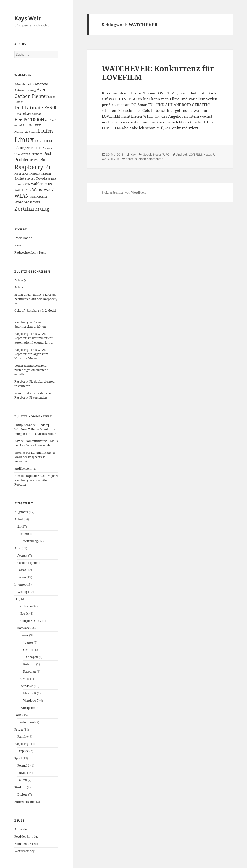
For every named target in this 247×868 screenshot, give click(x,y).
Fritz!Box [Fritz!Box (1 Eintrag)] (29, 125)
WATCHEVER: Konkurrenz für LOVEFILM (158, 73)
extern (25, 534)
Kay (17, 441)
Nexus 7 (209, 154)
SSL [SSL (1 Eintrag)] (33, 179)
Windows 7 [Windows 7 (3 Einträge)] (43, 189)
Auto (18, 548)
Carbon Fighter (28, 563)
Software (24, 628)
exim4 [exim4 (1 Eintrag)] (18, 125)
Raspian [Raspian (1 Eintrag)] (46, 174)
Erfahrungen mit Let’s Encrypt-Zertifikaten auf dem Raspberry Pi (36, 299)
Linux (24, 635)
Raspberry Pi (23, 744)
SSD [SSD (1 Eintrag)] (27, 179)
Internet (20, 585)
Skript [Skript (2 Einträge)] (19, 178)
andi (18, 469)
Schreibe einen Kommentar (144, 159)
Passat (22, 570)
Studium (20, 787)
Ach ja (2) (21, 280)
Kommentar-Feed (26, 844)
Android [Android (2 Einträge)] (41, 84)
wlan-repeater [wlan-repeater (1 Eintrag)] (38, 197)
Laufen (22, 780)
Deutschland (26, 722)
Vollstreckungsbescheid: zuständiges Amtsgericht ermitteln (31, 370)
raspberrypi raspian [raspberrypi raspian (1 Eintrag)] (27, 174)
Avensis (22, 556)
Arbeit (19, 519)
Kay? (18, 245)
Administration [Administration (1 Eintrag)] (24, 84)
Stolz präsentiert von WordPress (124, 192)
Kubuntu (29, 664)
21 (19, 527)
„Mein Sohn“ (23, 238)
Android (182, 154)
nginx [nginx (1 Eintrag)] (48, 148)
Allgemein (21, 512)
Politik (19, 715)
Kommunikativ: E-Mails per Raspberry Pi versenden (33, 395)
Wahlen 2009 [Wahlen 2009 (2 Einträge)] (41, 184)
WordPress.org (24, 851)
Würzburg (30, 541)
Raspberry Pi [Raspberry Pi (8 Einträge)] (32, 167)
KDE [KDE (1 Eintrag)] (38, 125)
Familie (23, 736)
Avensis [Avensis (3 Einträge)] (44, 90)
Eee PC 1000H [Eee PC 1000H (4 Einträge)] (29, 120)
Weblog (22, 592)
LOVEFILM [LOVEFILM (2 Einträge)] (43, 141)
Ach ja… (20, 287)
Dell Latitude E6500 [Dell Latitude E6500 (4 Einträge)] (36, 108)
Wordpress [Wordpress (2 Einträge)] (23, 202)
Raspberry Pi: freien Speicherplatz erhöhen (30, 324)
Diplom (22, 794)
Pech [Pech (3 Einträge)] (48, 153)
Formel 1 (24, 765)
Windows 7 (31, 700)
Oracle (25, 679)
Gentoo (28, 650)
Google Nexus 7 (31, 621)
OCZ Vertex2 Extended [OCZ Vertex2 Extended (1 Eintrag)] (29, 154)
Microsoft (30, 693)
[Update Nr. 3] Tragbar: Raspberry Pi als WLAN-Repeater (36, 480)
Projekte (23, 751)
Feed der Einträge (26, 836)
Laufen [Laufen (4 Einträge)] (45, 131)
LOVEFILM (195, 154)
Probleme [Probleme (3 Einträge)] (24, 160)
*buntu (28, 642)
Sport (18, 758)
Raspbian (30, 671)
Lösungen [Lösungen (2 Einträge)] (22, 148)
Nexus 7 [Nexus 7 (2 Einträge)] (38, 148)
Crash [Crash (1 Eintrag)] (52, 97)
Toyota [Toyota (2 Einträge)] (41, 178)
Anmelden (21, 829)
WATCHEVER (110, 159)
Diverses (20, 577)
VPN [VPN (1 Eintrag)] (27, 184)
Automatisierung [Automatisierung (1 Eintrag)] (25, 90)
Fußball (23, 773)
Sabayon (32, 657)
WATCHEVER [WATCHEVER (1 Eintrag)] (23, 190)
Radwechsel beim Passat (31, 253)
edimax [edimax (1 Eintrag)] (37, 114)
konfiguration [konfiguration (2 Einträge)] (26, 131)
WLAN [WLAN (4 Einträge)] (22, 196)
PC (16, 599)
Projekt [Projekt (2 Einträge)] (40, 160)
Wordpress (28, 708)
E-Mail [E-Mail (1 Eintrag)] (18, 114)
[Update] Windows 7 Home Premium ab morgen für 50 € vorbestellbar (35, 429)
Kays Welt (28, 18)
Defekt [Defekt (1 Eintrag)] (19, 102)
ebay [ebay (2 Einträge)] (27, 113)
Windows (27, 686)
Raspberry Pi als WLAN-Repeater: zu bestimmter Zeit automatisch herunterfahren (34, 338)
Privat (19, 729)
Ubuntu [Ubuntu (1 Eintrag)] (19, 184)
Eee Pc (24, 613)
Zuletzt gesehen (25, 802)
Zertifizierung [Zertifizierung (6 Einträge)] (32, 209)
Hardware (24, 606)
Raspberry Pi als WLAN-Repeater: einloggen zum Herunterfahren (31, 354)
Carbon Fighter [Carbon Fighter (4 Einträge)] (31, 96)
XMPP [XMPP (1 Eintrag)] (37, 202)
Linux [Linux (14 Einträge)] (24, 140)
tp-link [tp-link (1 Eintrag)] (52, 179)
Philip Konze (23, 425)
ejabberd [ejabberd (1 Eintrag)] (51, 120)
